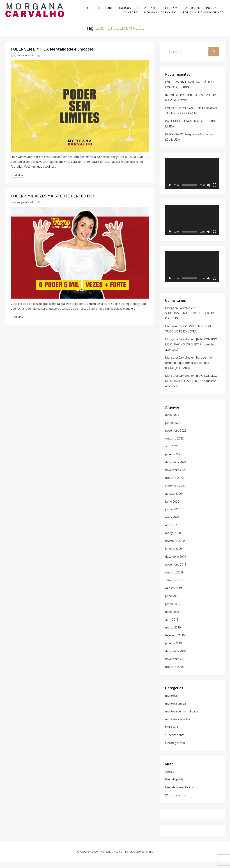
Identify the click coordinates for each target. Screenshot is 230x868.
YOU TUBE (106, 11)
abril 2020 (172, 531)
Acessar (170, 778)
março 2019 (173, 634)
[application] (192, 180)
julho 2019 (172, 602)
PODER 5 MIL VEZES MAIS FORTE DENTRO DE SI (54, 202)
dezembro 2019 (176, 563)
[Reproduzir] (170, 191)
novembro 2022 (176, 437)
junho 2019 (173, 610)
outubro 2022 (174, 445)
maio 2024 (172, 421)
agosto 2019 (173, 594)
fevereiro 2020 (175, 547)
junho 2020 (173, 516)
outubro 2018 (174, 673)
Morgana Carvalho (161, 15)
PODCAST (214, 11)
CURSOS (126, 11)
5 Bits (150, 858)
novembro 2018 (176, 665)
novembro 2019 (176, 571)
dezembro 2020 (176, 468)
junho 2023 (173, 429)
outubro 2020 (174, 484)
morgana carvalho (177, 725)
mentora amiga (175, 710)
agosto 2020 (173, 500)
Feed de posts (174, 786)
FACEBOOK (193, 11)
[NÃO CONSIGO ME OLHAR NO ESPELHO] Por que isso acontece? (191, 351)
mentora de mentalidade (182, 717)
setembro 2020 (175, 492)
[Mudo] (209, 191)
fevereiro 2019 (175, 641)
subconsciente (175, 741)
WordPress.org (175, 801)
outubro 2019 (174, 578)
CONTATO (132, 15)
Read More (17, 181)
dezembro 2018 (176, 657)
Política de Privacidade (204, 15)
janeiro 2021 (173, 460)
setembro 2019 (175, 586)
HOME (88, 11)
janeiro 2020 (173, 555)
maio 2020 (172, 523)
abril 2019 (172, 626)
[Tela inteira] (215, 191)
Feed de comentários (179, 794)
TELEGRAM (171, 11)
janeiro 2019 (173, 649)
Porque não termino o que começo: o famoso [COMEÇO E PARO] (188, 369)
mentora (171, 702)
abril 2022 (172, 452)
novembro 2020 (176, 476)
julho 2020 (172, 508)
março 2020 (173, 539)
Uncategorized (175, 749)
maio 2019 (172, 618)
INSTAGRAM (147, 11)
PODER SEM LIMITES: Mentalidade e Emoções (52, 55)
